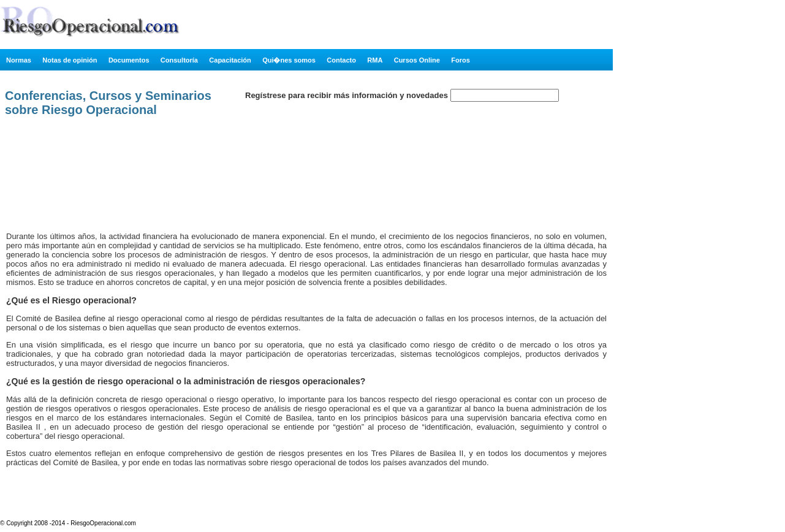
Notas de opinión (70, 60)
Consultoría (179, 60)
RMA (375, 60)
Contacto (341, 60)
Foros (461, 60)
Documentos (129, 60)
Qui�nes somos (289, 60)
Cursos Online (417, 60)
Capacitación (230, 60)
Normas (19, 60)
